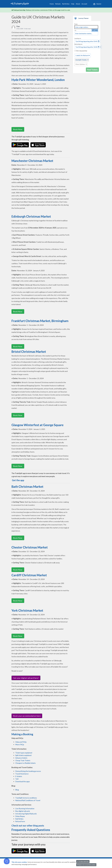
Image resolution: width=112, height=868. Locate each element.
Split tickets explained (23, 755)
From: (76, 24)
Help (73, 4)
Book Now (18, 129)
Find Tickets (92, 70)
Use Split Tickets (81, 60)
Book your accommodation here (27, 716)
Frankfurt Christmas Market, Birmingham (40, 321)
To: (75, 30)
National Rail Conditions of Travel (28, 800)
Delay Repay (20, 816)
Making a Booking (22, 734)
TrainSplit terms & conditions (26, 798)
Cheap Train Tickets (23, 760)
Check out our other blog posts (28, 826)
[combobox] (86, 27)
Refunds (58, 4)
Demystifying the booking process (28, 771)
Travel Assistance (22, 774)
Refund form (20, 821)
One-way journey (81, 51)
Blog (17, 790)
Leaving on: (78, 38)
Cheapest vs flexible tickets (25, 763)
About (78, 4)
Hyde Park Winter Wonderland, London (38, 80)
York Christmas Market (27, 610)
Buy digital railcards (23, 811)
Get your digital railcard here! (26, 678)
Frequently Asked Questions (31, 830)
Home (52, 4)
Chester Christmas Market (30, 547)
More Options (80, 64)
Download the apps (23, 781)
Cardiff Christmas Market (29, 575)
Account (84, 4)
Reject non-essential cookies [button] (86, 865)
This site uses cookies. (20, 862)
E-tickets (19, 776)
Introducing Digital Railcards (26, 814)
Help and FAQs (21, 742)
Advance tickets (21, 758)
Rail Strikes (66, 4)
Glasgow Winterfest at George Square (37, 425)
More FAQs (20, 744)
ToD (17, 779)
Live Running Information (25, 808)
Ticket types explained (24, 753)
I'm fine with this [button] (83, 861)
